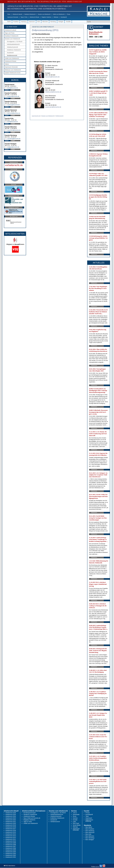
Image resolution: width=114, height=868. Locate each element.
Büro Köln (88, 834)
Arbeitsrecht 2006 (11, 848)
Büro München (90, 836)
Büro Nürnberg (90, 838)
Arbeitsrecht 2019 (11, 825)
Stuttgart (61, 22)
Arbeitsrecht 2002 (11, 855)
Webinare (56, 17)
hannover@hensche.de (14, 113)
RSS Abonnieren (10, 866)
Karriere (75, 818)
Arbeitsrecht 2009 (11, 843)
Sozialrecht (10, 53)
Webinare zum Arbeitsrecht (13, 70)
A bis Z (75, 813)
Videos (7, 64)
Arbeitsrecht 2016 (11, 831)
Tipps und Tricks (10, 33)
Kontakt (75, 820)
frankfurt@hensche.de (13, 96)
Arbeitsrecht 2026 (11, 813)
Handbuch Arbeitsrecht (30, 14)
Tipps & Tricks (24, 17)
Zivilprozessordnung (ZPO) (45, 30)
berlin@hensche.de (13, 88)
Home (9, 14)
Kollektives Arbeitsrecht (14, 50)
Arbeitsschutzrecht (13, 47)
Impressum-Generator (13, 17)
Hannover (32, 22)
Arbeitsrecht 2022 (11, 820)
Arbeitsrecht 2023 (11, 818)
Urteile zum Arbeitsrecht (59, 14)
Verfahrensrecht (12, 55)
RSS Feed (76, 823)
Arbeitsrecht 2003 (11, 854)
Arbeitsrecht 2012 (11, 838)
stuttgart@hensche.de (13, 147)
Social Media (77, 825)
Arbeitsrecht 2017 (11, 829)
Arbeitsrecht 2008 (11, 845)
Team (87, 816)
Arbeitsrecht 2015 (11, 832)
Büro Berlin (89, 827)
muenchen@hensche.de (14, 130)
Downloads (76, 815)
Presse (69, 14)
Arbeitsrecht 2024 (11, 816)
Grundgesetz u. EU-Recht (15, 42)
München (45, 22)
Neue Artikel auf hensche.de (32, 818)
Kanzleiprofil (64, 17)
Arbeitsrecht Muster (35, 17)
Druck (75, 816)
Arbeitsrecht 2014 (11, 834)
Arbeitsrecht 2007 (11, 846)
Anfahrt (7, 90)
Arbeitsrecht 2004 (11, 852)
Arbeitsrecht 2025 (11, 815)
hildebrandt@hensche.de (53, 92)
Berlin (9, 22)
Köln (39, 22)
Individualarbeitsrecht (13, 44)
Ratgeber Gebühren (46, 17)
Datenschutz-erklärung (89, 821)
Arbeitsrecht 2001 (11, 857)
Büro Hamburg (90, 831)
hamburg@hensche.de (13, 105)
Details (13, 90)
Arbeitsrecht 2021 (11, 822)
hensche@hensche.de (52, 77)
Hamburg (24, 22)
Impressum (89, 818)
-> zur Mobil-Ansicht (11, 27)
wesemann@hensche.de (53, 107)
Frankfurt (16, 22)
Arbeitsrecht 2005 (11, 850)
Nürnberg (53, 22)
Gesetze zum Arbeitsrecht (44, 14)
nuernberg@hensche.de (14, 139)
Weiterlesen (94, 68)
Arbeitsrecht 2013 (11, 836)
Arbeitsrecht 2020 (11, 823)
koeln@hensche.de (12, 122)
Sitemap (75, 827)
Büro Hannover (90, 832)
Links (74, 822)
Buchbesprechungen (30, 813)
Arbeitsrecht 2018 (11, 827)
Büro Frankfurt (90, 829)
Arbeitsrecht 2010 (11, 841)
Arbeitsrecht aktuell (17, 14)
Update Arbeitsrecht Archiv (13, 73)
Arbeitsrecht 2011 (11, 839)
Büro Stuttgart (90, 840)
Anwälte (68, 22)
